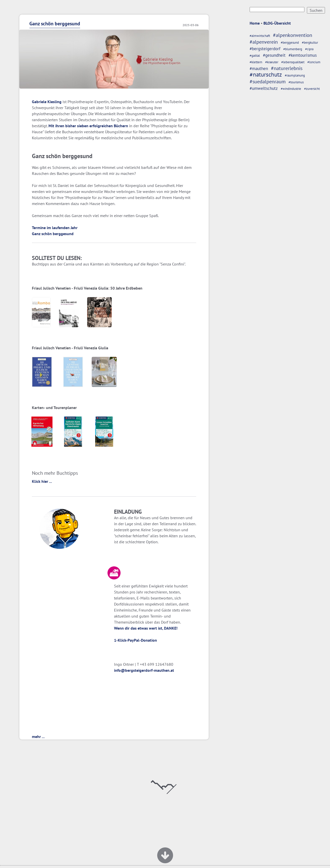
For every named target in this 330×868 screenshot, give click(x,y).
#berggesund (290, 43)
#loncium (314, 62)
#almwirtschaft (260, 36)
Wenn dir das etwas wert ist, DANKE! (146, 628)
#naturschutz (266, 74)
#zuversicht (312, 89)
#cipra (309, 49)
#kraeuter (272, 62)
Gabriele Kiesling (47, 102)
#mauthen (259, 69)
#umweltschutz (264, 88)
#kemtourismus (303, 55)
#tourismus (296, 82)
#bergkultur (310, 43)
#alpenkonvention (293, 35)
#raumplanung (295, 75)
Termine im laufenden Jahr (55, 228)
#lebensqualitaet (293, 62)
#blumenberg (293, 49)
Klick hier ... (42, 481)
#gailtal (255, 56)
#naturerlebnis (287, 68)
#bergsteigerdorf (265, 49)
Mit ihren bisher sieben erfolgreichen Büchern (88, 126)
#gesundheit (274, 55)
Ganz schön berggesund (55, 24)
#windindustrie (291, 89)
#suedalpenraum (268, 81)
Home (255, 23)
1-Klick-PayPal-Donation (135, 640)
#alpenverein (264, 42)
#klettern (256, 62)
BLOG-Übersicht (277, 23)
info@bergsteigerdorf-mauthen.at (144, 670)
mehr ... (38, 737)
